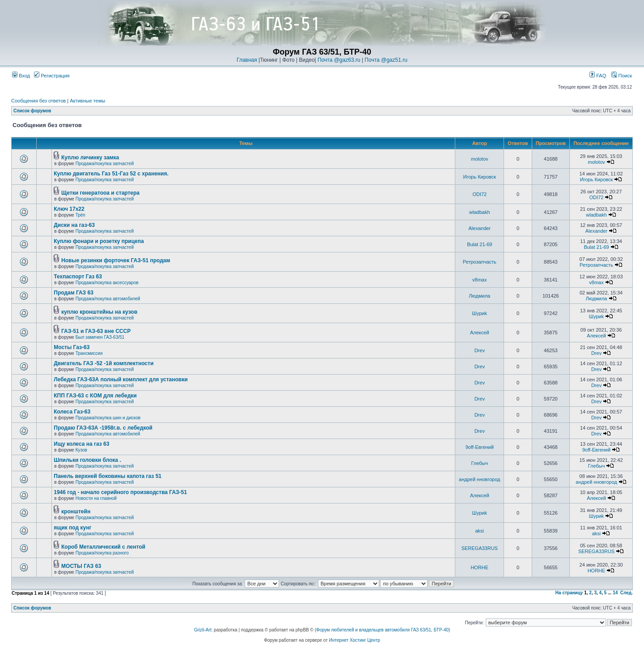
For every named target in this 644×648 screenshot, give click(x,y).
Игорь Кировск (480, 177)
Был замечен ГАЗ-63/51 (100, 337)
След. (627, 593)
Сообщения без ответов (38, 101)
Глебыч (479, 463)
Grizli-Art (203, 630)
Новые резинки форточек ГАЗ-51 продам (116, 260)
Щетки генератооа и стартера (100, 193)
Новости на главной (96, 498)
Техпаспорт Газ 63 (78, 277)
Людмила (479, 296)
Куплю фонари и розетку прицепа (99, 241)
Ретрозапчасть (480, 262)
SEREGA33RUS (480, 548)
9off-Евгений (480, 447)
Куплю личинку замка (90, 158)
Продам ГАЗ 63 (74, 293)
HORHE (479, 567)
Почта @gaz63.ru (339, 60)
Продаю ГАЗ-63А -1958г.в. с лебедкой (103, 428)
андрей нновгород (479, 479)
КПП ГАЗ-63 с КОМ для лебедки (95, 396)
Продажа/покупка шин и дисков (108, 418)
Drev (480, 350)
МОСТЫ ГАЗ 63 (81, 566)
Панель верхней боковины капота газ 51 (108, 476)
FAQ (598, 76)
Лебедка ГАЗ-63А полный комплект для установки (121, 379)
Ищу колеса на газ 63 (81, 444)
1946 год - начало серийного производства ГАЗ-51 (120, 492)
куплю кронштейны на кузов (99, 312)
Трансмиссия (89, 353)
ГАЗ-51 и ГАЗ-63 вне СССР (96, 331)
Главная (247, 60)
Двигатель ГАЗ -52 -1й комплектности (104, 363)
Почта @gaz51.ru (386, 60)
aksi (480, 531)
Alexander (480, 228)
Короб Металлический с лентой (103, 547)
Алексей (480, 333)
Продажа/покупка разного (102, 553)
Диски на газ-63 (74, 225)
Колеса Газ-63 (72, 412)
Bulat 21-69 (479, 244)
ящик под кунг (72, 528)
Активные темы (87, 101)
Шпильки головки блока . (87, 460)
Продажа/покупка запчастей (105, 164)
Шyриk (480, 313)
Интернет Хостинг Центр (355, 640)
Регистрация (52, 76)
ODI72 (479, 194)
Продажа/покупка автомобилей (108, 299)
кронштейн (76, 512)
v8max (479, 280)
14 (615, 593)
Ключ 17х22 (69, 209)
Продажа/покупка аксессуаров (107, 283)
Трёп (80, 215)
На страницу (569, 593)
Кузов (81, 450)
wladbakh (479, 212)
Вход (21, 76)
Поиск (622, 76)
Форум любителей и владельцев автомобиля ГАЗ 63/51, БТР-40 (382, 630)
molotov (480, 159)
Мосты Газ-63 (72, 347)
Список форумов (32, 111)
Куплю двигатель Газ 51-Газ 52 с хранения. (111, 174)
